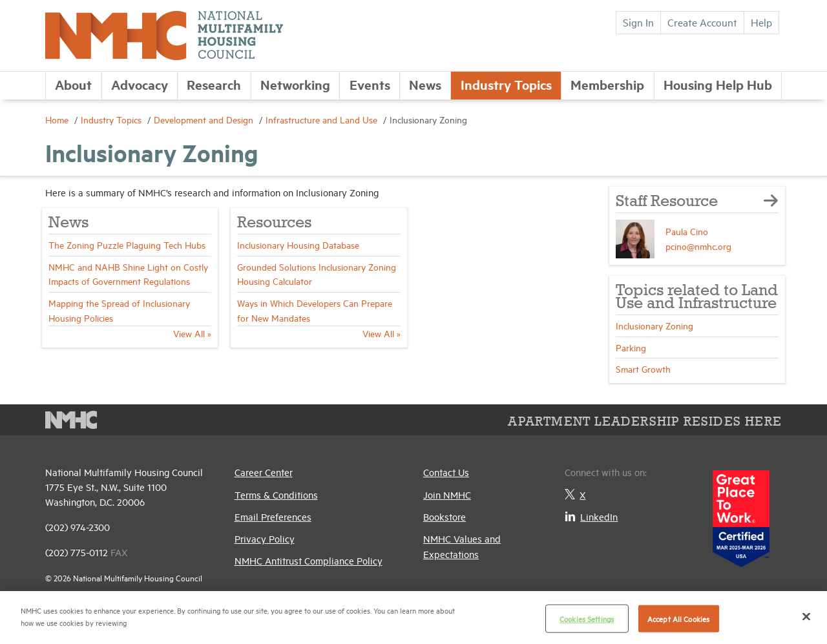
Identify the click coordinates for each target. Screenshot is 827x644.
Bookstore (445, 516)
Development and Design (205, 119)
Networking (295, 84)
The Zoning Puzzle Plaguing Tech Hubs (127, 244)
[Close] (806, 616)
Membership (607, 84)
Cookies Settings (587, 618)
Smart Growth (643, 369)
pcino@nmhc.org (698, 246)
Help (761, 22)
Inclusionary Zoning (654, 325)
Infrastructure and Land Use (323, 119)
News (425, 84)
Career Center (264, 472)
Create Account (702, 22)
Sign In (638, 22)
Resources (274, 223)
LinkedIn (591, 516)
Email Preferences (273, 516)
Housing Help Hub (718, 84)
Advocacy (140, 84)
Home (58, 119)
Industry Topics (506, 84)
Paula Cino (687, 231)
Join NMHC (447, 494)
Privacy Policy (265, 538)
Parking (631, 347)
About (73, 84)
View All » (192, 333)
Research (214, 84)
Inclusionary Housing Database (298, 244)
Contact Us (446, 472)
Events (370, 84)
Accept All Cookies (678, 618)
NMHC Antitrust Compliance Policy (309, 560)
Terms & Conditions (276, 494)
